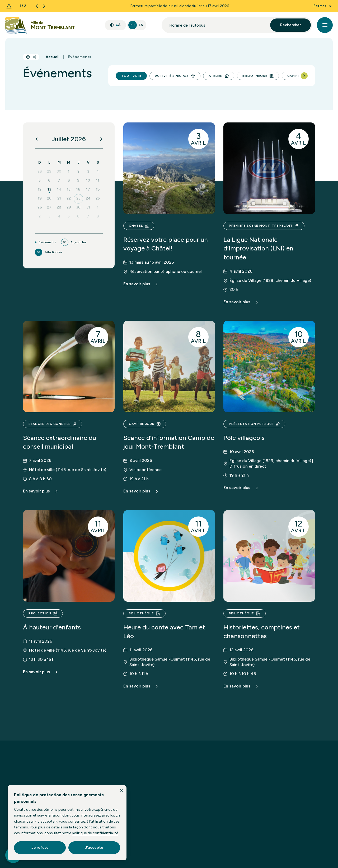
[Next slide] (44, 6)
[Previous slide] (37, 6)
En (141, 25)
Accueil (53, 57)
